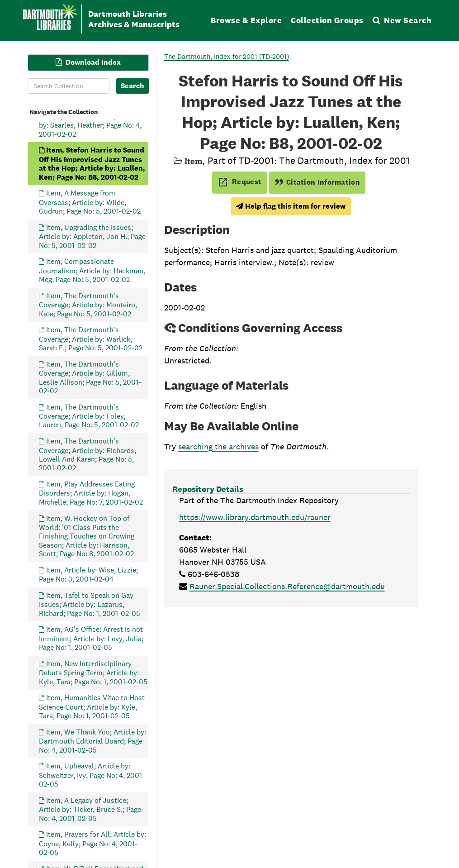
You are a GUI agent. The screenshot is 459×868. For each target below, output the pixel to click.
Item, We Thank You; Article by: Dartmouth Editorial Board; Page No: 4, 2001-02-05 (92, 741)
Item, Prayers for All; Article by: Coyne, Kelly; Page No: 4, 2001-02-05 (92, 843)
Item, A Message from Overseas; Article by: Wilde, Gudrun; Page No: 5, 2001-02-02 (90, 202)
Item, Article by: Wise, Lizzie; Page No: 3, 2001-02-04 (88, 574)
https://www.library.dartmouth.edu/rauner (255, 517)
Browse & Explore (246, 20)
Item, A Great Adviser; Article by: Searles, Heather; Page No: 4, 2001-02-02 (90, 125)
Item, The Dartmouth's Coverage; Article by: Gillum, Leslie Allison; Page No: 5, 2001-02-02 (90, 377)
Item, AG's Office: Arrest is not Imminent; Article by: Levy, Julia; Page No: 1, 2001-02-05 (91, 638)
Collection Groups (327, 20)
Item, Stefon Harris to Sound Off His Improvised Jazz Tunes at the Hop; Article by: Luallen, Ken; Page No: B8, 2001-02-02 (92, 163)
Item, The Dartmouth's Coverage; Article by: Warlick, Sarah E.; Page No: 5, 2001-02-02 (91, 339)
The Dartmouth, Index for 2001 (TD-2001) (227, 56)
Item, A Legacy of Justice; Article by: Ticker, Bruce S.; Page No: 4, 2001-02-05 (90, 809)
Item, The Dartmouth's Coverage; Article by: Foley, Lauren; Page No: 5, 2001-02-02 (89, 416)
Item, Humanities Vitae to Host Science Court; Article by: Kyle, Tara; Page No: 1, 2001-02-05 (92, 707)
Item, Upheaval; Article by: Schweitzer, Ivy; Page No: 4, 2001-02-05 (92, 775)
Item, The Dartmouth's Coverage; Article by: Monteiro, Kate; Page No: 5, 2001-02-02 (88, 304)
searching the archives (218, 446)
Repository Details (208, 489)
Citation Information (317, 182)
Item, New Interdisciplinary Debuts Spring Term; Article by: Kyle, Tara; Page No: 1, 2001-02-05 (93, 672)
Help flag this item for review (291, 206)
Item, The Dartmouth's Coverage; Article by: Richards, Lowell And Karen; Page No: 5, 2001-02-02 (88, 454)
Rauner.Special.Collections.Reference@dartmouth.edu (287, 586)
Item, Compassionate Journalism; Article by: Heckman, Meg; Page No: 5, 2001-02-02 (92, 270)
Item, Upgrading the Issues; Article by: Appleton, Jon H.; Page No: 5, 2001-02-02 (92, 236)
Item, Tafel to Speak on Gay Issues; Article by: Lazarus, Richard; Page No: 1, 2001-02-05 (90, 604)
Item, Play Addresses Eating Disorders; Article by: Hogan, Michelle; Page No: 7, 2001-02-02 (91, 493)
